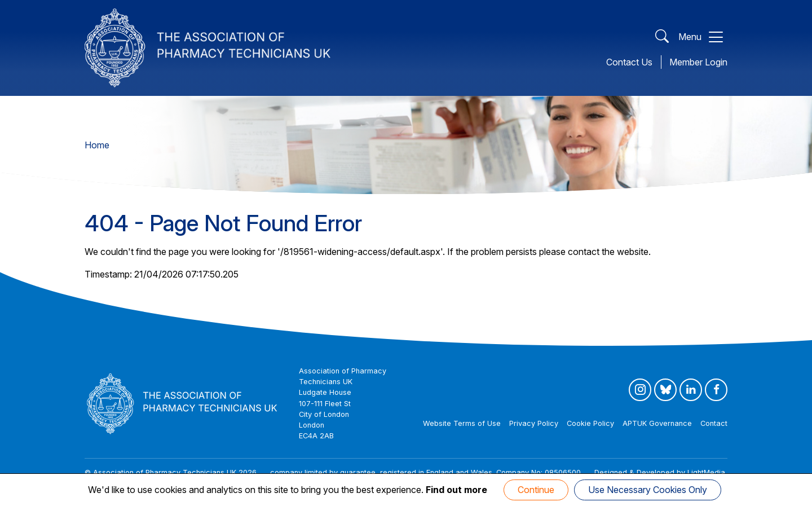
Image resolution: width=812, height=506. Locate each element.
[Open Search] (662, 37)
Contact (714, 423)
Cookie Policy (590, 423)
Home (97, 145)
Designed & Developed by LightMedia (660, 472)
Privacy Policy (534, 423)
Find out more (456, 490)
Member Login (698, 62)
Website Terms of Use (462, 423)
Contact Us (629, 62)
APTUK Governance (657, 423)
